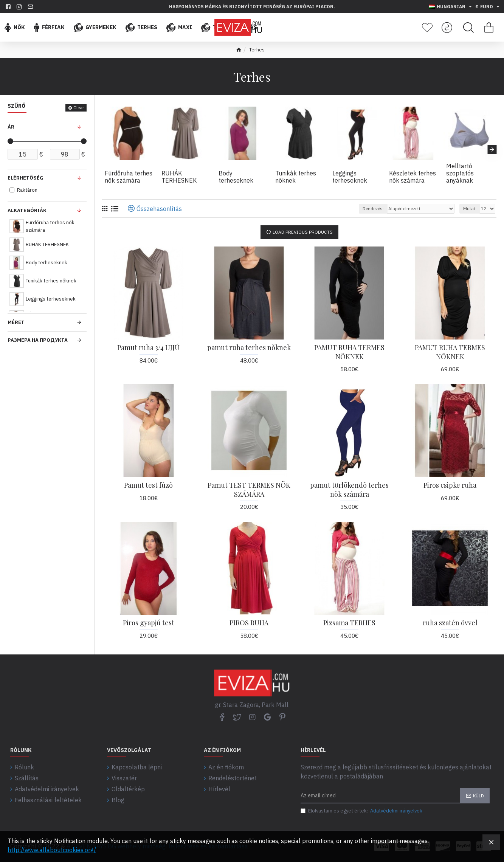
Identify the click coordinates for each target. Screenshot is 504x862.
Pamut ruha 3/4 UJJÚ (148, 348)
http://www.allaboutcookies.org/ (52, 850)
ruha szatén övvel (450, 623)
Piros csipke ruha (450, 485)
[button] (492, 149)
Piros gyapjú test (149, 623)
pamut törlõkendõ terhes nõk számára (349, 490)
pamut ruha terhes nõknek (249, 348)
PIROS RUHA (249, 623)
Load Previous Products (303, 232)
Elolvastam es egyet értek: (362, 811)
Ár (11, 127)
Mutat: (470, 209)
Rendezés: (373, 209)
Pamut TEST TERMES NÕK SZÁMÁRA (249, 490)
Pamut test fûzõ (148, 485)
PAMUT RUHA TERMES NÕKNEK (349, 352)
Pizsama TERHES (349, 623)
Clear (79, 108)
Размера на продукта (38, 340)
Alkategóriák (27, 210)
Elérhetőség (26, 178)
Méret (16, 322)
